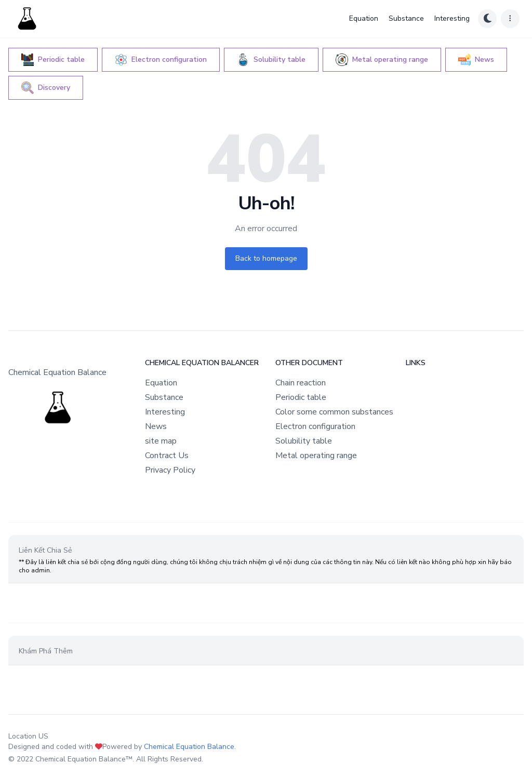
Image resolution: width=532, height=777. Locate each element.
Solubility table (304, 441)
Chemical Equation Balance (189, 747)
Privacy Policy (170, 470)
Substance (406, 18)
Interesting (452, 18)
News (156, 426)
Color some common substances (334, 412)
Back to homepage (266, 258)
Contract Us (167, 456)
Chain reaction (301, 383)
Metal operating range (316, 456)
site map (161, 441)
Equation (364, 18)
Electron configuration (315, 426)
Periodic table (301, 397)
